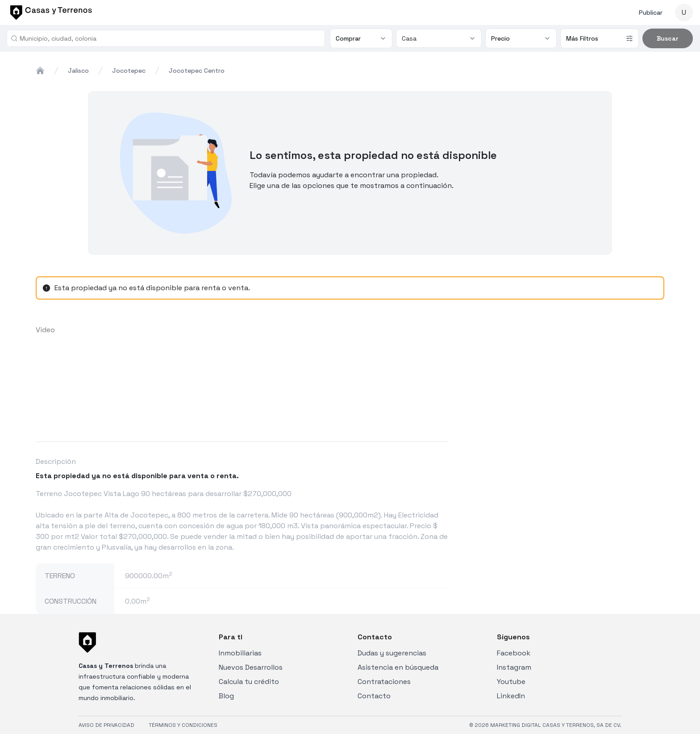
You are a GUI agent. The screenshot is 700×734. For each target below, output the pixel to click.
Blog (226, 696)
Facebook (514, 653)
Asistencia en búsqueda (398, 667)
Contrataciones (384, 682)
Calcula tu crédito (249, 682)
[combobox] (169, 38)
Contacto (374, 696)
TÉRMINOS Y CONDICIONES (183, 725)
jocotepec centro (197, 71)
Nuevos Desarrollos (251, 667)
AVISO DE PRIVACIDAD (106, 725)
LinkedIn (511, 696)
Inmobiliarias (240, 653)
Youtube (511, 682)
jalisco (78, 71)
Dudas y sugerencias (392, 653)
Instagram (514, 667)
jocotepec (129, 71)
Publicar (651, 13)
